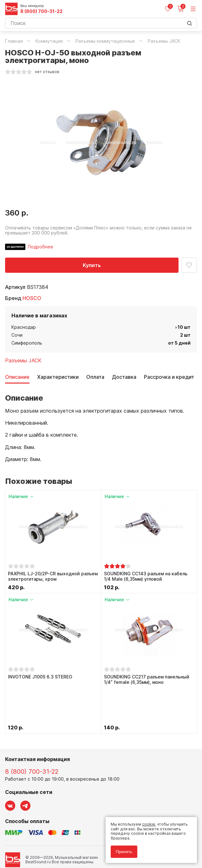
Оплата (95, 377)
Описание (17, 377)
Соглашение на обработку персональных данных (53, 842)
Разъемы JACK (23, 360)
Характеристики (58, 377)
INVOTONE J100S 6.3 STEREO (40, 677)
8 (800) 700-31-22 (41, 11)
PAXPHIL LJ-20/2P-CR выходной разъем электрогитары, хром (53, 576)
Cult (84, 856)
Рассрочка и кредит (169, 377)
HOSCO (32, 298)
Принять (124, 852)
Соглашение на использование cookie (42, 846)
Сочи (17, 335)
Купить (92, 265)
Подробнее (41, 247)
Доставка (124, 377)
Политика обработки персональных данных (47, 837)
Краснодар (24, 327)
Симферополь (27, 343)
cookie (149, 824)
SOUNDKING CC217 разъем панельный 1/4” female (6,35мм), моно (147, 680)
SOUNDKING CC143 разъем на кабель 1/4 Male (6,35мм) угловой (146, 576)
